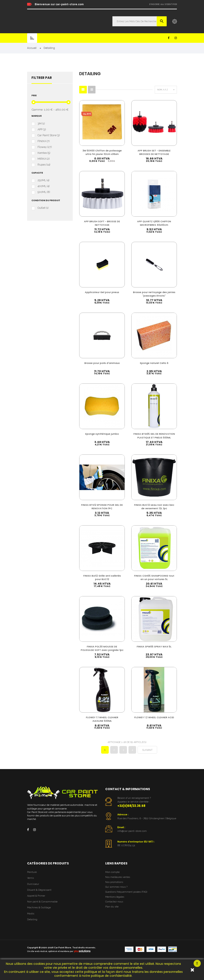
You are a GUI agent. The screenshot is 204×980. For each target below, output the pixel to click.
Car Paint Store (49, 135)
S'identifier (171, 4)
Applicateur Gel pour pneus (102, 292)
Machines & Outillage (39, 913)
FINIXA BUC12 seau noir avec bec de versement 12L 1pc (154, 507)
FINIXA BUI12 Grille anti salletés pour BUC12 (102, 578)
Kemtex (44, 153)
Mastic (31, 919)
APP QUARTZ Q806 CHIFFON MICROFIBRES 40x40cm (154, 223)
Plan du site (112, 912)
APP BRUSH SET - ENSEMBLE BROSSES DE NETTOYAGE (154, 152)
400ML (44, 186)
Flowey (45, 147)
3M (41, 124)
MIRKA (44, 159)
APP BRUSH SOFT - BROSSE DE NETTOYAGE (102, 223)
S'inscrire (154, 4)
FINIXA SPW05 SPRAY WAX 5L (154, 648)
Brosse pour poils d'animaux (102, 363)
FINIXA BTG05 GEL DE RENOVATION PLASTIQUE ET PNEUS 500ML (154, 436)
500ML (44, 192)
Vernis (30, 883)
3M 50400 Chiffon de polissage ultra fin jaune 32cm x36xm (102, 152)
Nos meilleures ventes (118, 882)
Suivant (147, 755)
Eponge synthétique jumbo (102, 434)
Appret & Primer (36, 901)
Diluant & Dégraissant (39, 895)
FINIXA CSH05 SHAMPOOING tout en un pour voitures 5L (154, 578)
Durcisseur (33, 889)
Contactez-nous (114, 907)
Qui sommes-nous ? (116, 892)
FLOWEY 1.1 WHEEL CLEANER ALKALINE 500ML (102, 724)
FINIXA (44, 141)
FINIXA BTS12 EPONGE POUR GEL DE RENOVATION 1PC (102, 507)
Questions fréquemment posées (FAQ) (126, 897)
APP (42, 129)
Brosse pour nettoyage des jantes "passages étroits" (154, 294)
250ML (43, 181)
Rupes (44, 165)
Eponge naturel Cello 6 (154, 363)
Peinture (32, 878)
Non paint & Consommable (42, 907)
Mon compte (112, 878)
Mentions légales (115, 902)
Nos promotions (114, 887)
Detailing (32, 925)
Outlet (43, 208)
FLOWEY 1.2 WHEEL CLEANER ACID (154, 722)
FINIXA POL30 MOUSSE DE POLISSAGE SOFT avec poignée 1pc (102, 651)
